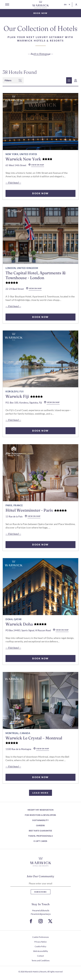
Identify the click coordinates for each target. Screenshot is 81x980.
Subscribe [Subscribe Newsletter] (41, 892)
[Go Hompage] (41, 5)
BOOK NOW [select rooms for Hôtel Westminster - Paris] (40, 545)
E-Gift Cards (40, 841)
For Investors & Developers (40, 815)
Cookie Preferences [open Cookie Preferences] (41, 937)
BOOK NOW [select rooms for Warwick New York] (40, 193)
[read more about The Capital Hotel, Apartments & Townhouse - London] (40, 235)
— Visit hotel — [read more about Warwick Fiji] (13, 420)
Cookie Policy (40, 946)
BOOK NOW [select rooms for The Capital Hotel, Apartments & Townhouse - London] (40, 317)
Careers (40, 825)
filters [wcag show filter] (13, 80)
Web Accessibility (41, 951)
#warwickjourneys (41, 914)
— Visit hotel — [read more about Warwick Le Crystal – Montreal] (13, 767)
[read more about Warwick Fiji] (40, 359)
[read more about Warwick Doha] (40, 587)
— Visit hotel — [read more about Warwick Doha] (13, 648)
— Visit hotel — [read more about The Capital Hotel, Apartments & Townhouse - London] (13, 306)
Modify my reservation (41, 810)
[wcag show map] (76, 80)
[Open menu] (7, 5)
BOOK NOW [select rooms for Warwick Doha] (40, 658)
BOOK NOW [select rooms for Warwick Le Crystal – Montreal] (40, 777)
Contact (40, 956)
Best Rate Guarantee (40, 831)
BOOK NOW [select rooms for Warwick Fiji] (40, 431)
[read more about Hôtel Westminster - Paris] (40, 473)
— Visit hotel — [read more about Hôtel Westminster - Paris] (13, 534)
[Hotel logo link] (41, 862)
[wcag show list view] (69, 80)
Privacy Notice (40, 942)
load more (41, 793)
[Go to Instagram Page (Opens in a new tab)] (41, 921)
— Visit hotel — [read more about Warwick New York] (13, 183)
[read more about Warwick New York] (40, 122)
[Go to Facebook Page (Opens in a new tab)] (31, 921)
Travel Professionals (40, 836)
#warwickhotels (41, 910)
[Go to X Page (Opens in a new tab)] (50, 921)
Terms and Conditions (41, 960)
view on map (36, 165)
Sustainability (40, 820)
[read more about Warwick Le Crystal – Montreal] (40, 700)
